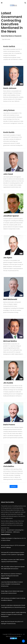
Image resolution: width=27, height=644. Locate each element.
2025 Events (16, 532)
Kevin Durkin (9, 132)
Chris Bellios (9, 466)
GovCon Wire (18, 636)
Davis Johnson (10, 88)
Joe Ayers (8, 258)
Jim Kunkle (8, 383)
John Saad (8, 174)
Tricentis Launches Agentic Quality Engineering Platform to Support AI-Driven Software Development (13, 614)
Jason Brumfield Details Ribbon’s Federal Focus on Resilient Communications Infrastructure (12, 584)
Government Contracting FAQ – (16, 530)
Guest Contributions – (7, 532)
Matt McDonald (10, 299)
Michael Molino (10, 341)
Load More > (14, 486)
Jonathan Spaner (11, 216)
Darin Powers (9, 425)
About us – (4, 530)
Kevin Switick (9, 46)
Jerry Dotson (9, 110)
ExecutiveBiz (5, 578)
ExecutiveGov (6, 534)
